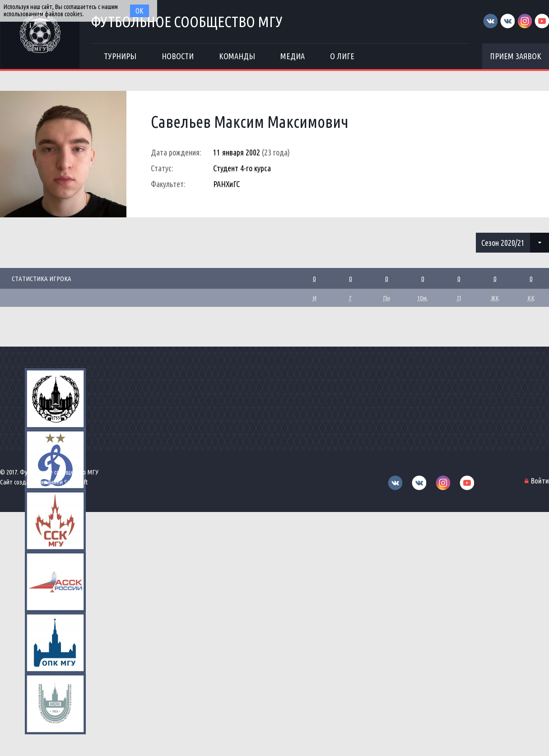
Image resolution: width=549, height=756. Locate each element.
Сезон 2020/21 (503, 243)
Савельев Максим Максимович (250, 122)
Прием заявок (516, 56)
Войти (540, 481)
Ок (140, 11)
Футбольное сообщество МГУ (187, 21)
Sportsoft (76, 482)
